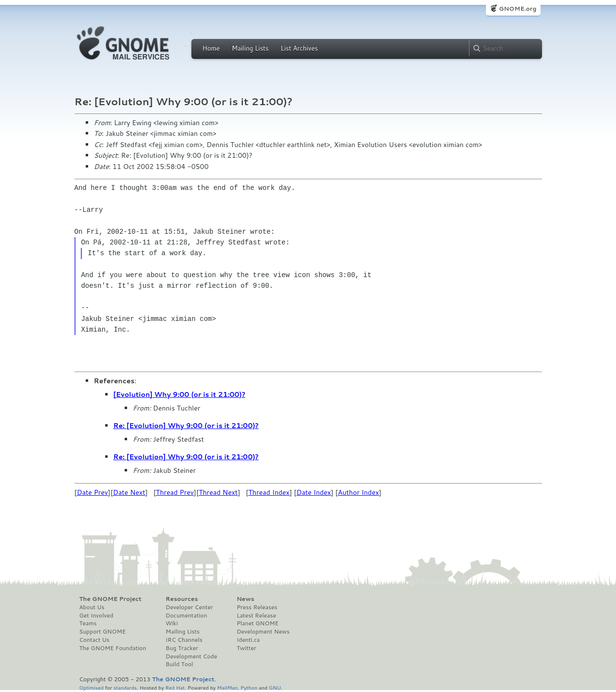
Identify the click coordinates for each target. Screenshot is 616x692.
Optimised (92, 687)
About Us (92, 607)
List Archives (299, 48)
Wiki (172, 623)
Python (249, 687)
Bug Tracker (182, 648)
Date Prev (93, 492)
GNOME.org (517, 9)
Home (211, 48)
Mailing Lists (250, 48)
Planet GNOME (258, 623)
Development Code (191, 656)
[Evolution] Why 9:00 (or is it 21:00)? (179, 394)
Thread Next (218, 492)
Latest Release (256, 616)
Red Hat (175, 687)
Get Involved (96, 616)
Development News (263, 632)
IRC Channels (184, 640)
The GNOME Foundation (113, 648)
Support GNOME (103, 632)
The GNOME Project (111, 599)
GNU (275, 687)
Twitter (246, 648)
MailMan (227, 687)
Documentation (186, 616)
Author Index (358, 492)
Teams (88, 623)
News (245, 599)
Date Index (314, 492)
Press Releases (257, 607)
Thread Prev (175, 492)
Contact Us (94, 640)
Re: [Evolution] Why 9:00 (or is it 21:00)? (186, 426)
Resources (182, 599)
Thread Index (269, 492)
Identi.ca (248, 640)
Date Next (129, 492)
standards (125, 687)
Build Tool (179, 664)
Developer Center (189, 607)
